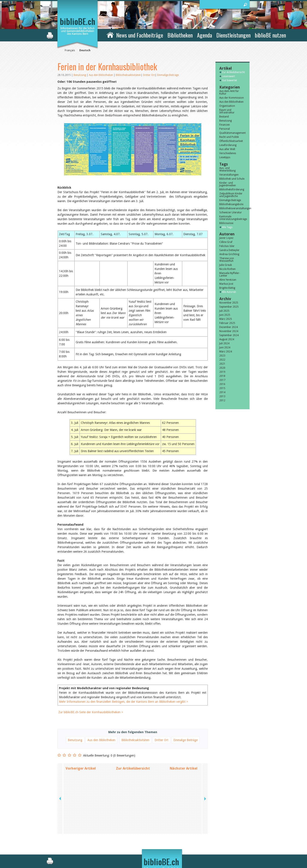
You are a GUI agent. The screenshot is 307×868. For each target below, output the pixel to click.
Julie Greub (226, 265)
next (205, 777)
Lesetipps (225, 157)
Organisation (227, 106)
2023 (222, 356)
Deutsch (85, 50)
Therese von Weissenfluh (227, 260)
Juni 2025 (225, 315)
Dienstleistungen (233, 35)
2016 (222, 384)
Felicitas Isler (227, 246)
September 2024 (229, 335)
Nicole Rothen (227, 269)
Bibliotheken (180, 35)
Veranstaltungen (229, 175)
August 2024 (227, 339)
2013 (222, 396)
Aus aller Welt (227, 149)
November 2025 (229, 303)
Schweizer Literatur (231, 212)
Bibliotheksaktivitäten (128, 75)
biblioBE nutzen (270, 35)
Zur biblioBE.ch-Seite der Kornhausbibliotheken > (91, 721)
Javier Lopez (226, 238)
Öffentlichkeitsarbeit (231, 141)
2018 (222, 376)
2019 (222, 372)
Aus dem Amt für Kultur (229, 92)
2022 (222, 360)
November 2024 (229, 331)
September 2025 (229, 307)
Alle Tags (227, 227)
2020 (222, 368)
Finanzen (225, 125)
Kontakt (201, 836)
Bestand (224, 117)
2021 (222, 364)
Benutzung (80, 75)
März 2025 (226, 319)
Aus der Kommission (232, 98)
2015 (222, 388)
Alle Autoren (229, 292)
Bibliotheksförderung (232, 190)
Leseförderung (228, 145)
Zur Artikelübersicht (133, 777)
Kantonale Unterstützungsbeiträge (233, 218)
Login (199, 849)
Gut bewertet (229, 80)
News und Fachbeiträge (140, 35)
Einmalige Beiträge (168, 75)
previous (60, 777)
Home (110, 35)
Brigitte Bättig (227, 288)
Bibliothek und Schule (232, 179)
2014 (222, 392)
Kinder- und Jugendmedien (228, 184)
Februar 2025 (227, 323)
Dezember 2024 (229, 327)
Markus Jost (226, 284)
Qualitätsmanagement (233, 133)
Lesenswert (228, 76)
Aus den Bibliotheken (101, 75)
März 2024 (226, 352)
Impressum (203, 840)
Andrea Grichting (229, 254)
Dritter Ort (149, 75)
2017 (222, 380)
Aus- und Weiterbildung (227, 169)
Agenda (205, 35)
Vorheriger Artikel (81, 777)
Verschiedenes (228, 153)
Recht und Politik (229, 137)
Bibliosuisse (226, 223)
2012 (222, 400)
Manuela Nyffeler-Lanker (230, 274)
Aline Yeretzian (228, 280)
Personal (225, 129)
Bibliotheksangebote (231, 204)
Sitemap (201, 845)
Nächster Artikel (184, 777)
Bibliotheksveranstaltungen (233, 208)
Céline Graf (226, 242)
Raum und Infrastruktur (227, 111)
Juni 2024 (225, 348)
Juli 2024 (224, 343)
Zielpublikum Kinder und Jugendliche (231, 195)
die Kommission (76, 840)
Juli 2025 (224, 311)
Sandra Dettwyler (229, 250)
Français (70, 50)
